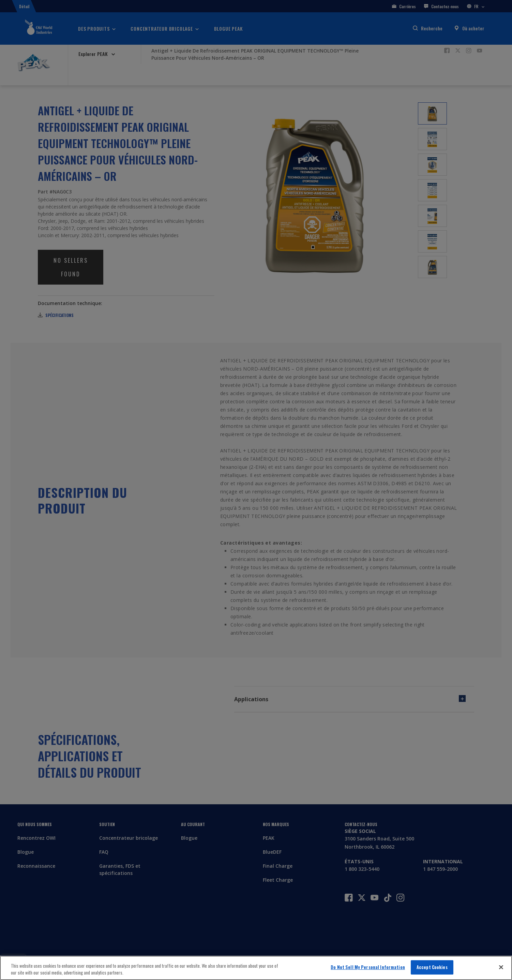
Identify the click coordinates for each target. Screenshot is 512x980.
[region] (256, 968)
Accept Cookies (432, 967)
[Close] (501, 967)
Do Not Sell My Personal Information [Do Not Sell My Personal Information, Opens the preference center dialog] (368, 967)
